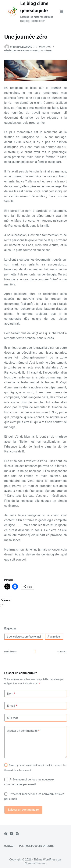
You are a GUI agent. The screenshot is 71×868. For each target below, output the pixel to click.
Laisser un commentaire (23, 810)
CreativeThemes (35, 863)
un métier (54, 637)
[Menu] (62, 11)
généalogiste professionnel (24, 637)
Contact (9, 846)
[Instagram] (17, 834)
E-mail (12, 706)
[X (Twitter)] (11, 834)
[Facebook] (6, 834)
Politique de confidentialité (36, 846)
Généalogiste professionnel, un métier (28, 51)
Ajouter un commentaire (23, 731)
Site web (13, 718)
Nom (11, 694)
